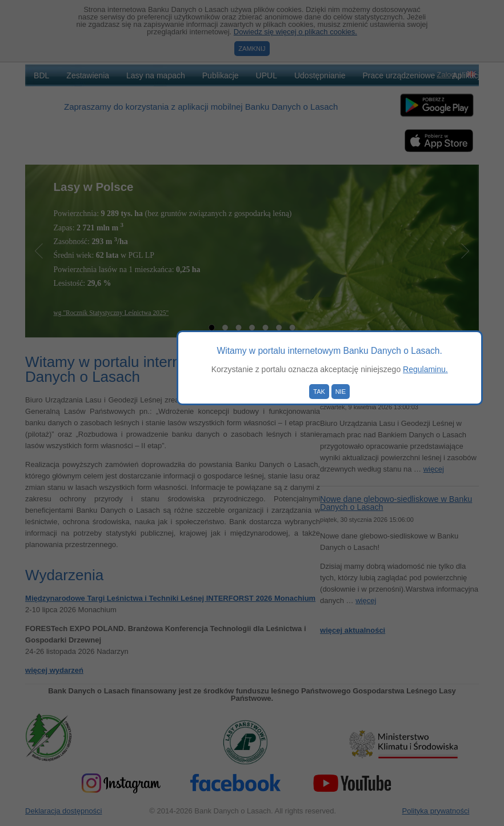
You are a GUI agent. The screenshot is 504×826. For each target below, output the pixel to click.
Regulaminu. (425, 369)
